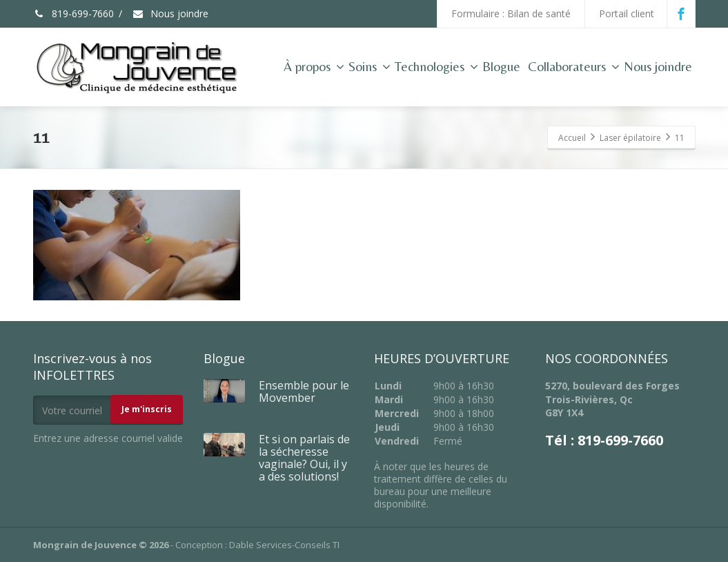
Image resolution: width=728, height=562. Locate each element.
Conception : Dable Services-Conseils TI (257, 545)
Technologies (436, 66)
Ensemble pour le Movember (304, 391)
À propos (314, 66)
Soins (370, 66)
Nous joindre (170, 13)
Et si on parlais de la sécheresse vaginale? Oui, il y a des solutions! (304, 458)
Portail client (627, 13)
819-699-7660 (73, 13)
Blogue (501, 66)
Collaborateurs (574, 66)
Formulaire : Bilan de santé (511, 13)
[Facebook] (681, 14)
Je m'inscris (147, 409)
